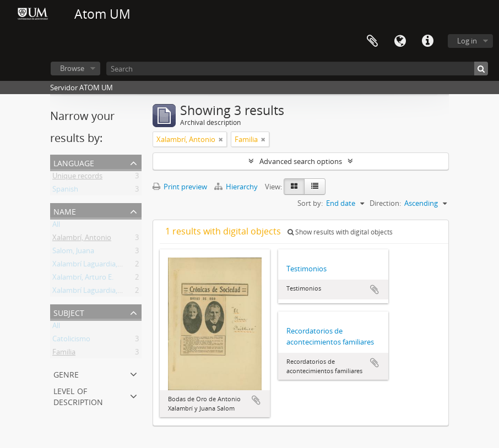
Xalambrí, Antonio (82, 239)
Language (400, 41)
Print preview (180, 187)
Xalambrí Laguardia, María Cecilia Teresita (120, 292)
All (56, 226)
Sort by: (310, 203)
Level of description (78, 395)
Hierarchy (237, 187)
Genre (66, 373)
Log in (467, 41)
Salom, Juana (73, 253)
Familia (64, 354)
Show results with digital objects (340, 232)
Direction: (385, 203)
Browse (72, 68)
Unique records (77, 178)
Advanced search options (301, 161)
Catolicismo (71, 341)
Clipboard (372, 41)
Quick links (427, 41)
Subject (69, 312)
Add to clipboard (256, 400)
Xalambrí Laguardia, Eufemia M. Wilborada (121, 266)
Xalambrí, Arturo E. (83, 279)
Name (65, 211)
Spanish (65, 191)
